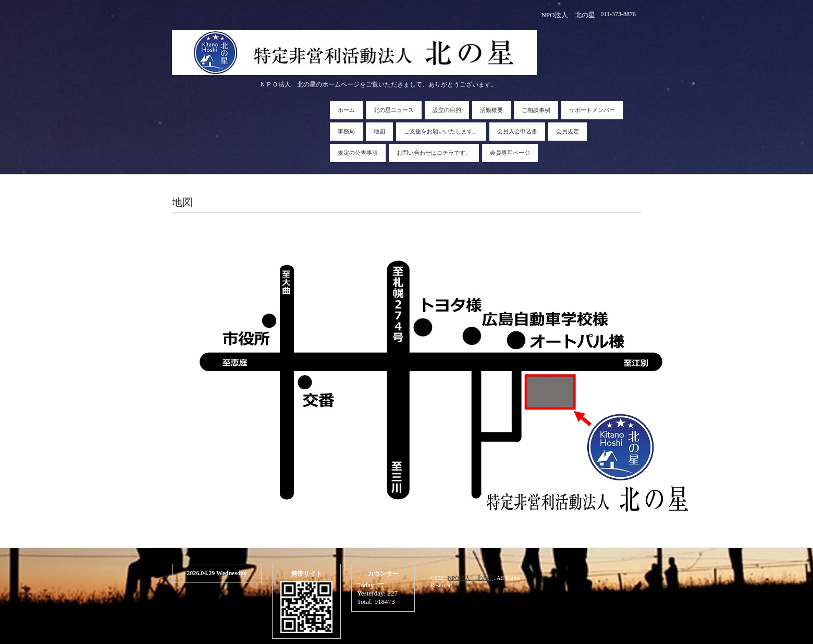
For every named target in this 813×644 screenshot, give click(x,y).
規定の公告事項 (358, 153)
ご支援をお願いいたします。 (441, 131)
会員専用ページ (510, 153)
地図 (379, 131)
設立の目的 (447, 110)
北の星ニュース (394, 110)
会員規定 (568, 131)
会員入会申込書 (517, 131)
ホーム (346, 110)
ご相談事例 (536, 110)
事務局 (346, 131)
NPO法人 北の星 (471, 578)
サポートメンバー (592, 110)
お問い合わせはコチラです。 (434, 153)
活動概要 (491, 110)
